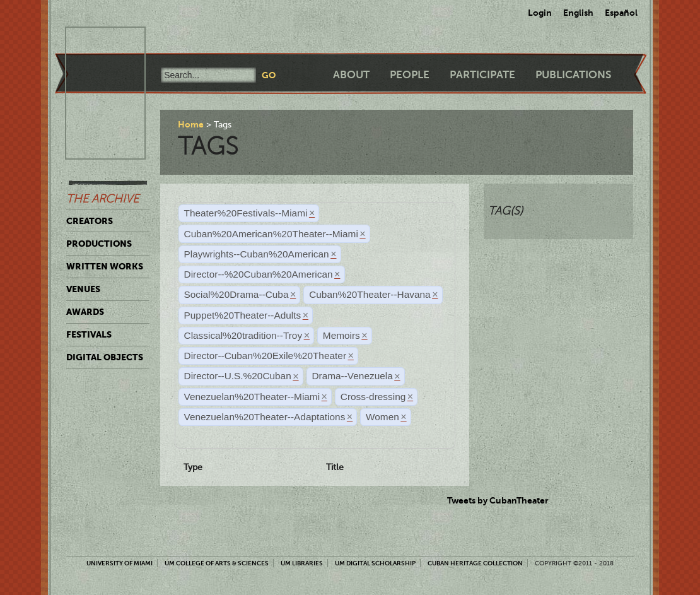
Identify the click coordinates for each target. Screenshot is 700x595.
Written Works (105, 266)
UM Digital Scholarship (375, 563)
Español (621, 13)
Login (540, 13)
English (578, 13)
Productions (99, 244)
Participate (482, 75)
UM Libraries (302, 563)
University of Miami (120, 563)
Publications (573, 75)
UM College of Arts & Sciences (217, 563)
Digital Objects (105, 357)
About (351, 75)
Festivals (89, 334)
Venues (83, 289)
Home (191, 124)
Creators (90, 221)
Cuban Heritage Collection (475, 563)
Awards (85, 312)
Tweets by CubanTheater (498, 500)
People (410, 75)
